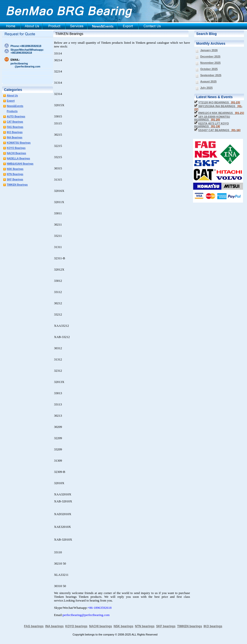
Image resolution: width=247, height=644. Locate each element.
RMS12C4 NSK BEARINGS (221, 113)
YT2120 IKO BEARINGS (219, 102)
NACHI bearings (100, 626)
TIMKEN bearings (190, 626)
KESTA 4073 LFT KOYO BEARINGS (211, 125)
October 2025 (209, 69)
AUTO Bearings (16, 117)
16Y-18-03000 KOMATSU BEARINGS (212, 118)
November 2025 (210, 63)
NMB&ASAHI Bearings (20, 164)
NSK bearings (123, 626)
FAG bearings (34, 626)
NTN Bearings (15, 174)
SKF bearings (166, 626)
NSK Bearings (15, 169)
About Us (12, 96)
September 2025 (211, 75)
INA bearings (54, 626)
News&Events (15, 106)
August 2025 (208, 81)
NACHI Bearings (16, 153)
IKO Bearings (15, 132)
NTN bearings (145, 626)
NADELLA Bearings (18, 159)
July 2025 (206, 88)
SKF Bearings (15, 179)
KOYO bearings (76, 626)
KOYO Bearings (16, 148)
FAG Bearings (15, 127)
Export (11, 101)
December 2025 (210, 56)
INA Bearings (14, 138)
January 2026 (209, 50)
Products (12, 111)
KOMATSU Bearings (19, 143)
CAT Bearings (15, 122)
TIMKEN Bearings (17, 185)
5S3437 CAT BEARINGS (219, 130)
